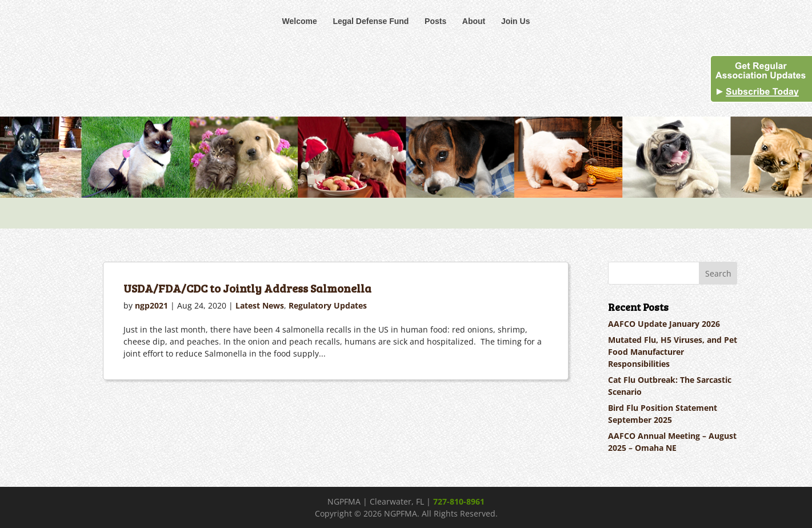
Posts (435, 21)
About (474, 21)
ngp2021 (151, 305)
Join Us (516, 21)
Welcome (300, 21)
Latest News (260, 305)
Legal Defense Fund (371, 21)
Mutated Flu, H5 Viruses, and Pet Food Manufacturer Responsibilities (673, 352)
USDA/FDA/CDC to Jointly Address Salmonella (247, 288)
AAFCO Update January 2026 (664, 324)
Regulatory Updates (328, 305)
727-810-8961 (459, 501)
